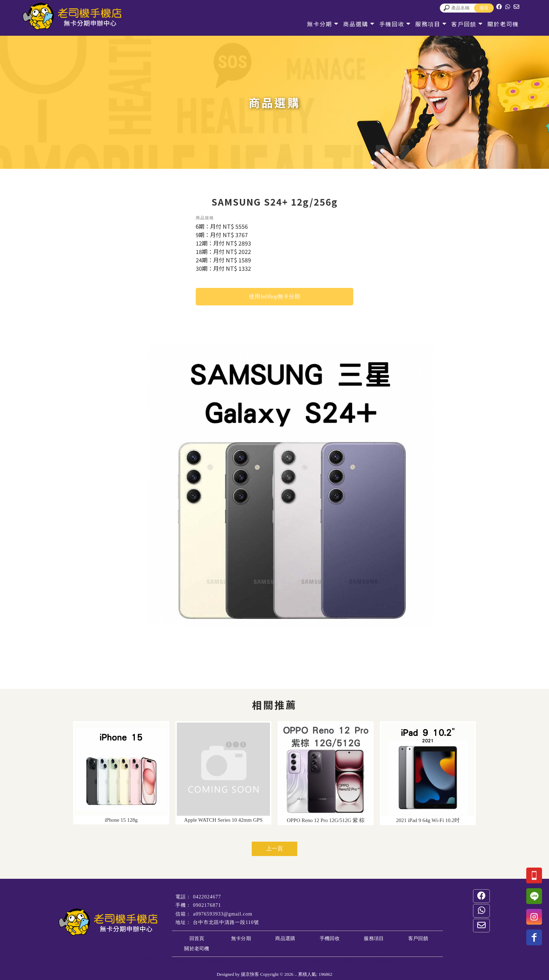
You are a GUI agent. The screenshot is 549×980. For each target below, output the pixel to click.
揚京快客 (250, 974)
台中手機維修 (377, 960)
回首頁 (197, 938)
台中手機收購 (209, 960)
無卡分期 (315, 24)
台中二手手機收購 (248, 960)
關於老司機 (498, 24)
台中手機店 (177, 960)
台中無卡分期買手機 (295, 960)
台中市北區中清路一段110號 (226, 922)
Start (292, 634)
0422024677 (207, 897)
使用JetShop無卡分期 (275, 296)
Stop (297, 634)
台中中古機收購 (340, 960)
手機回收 (387, 24)
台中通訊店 (148, 960)
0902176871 (207, 905)
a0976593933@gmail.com (223, 914)
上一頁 (274, 848)
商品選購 (351, 24)
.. (296, 974)
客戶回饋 (459, 24)
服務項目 (423, 24)
